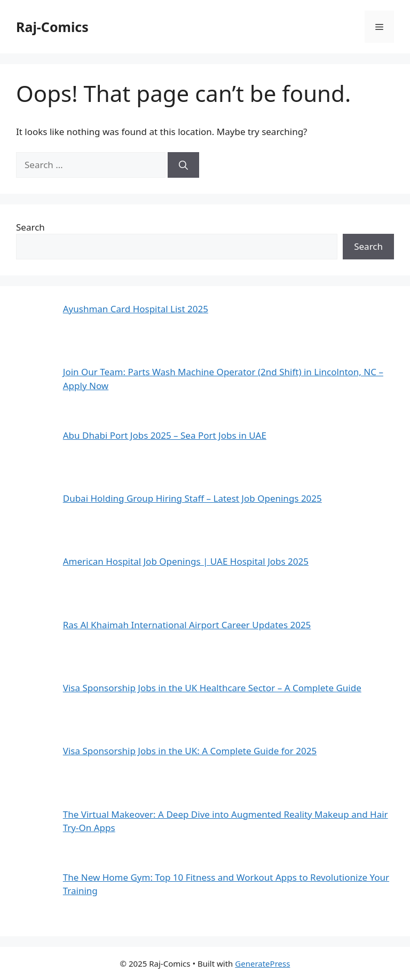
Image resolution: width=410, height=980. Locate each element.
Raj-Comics (52, 27)
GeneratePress (262, 963)
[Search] (183, 165)
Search (30, 227)
